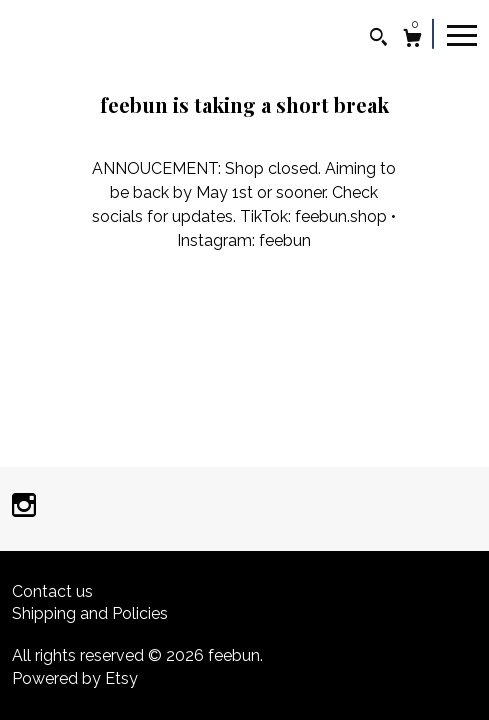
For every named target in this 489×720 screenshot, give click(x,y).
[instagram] (24, 507)
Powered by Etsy (75, 678)
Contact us (52, 591)
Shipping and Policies (90, 613)
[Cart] (412, 40)
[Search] (378, 39)
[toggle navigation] (462, 34)
